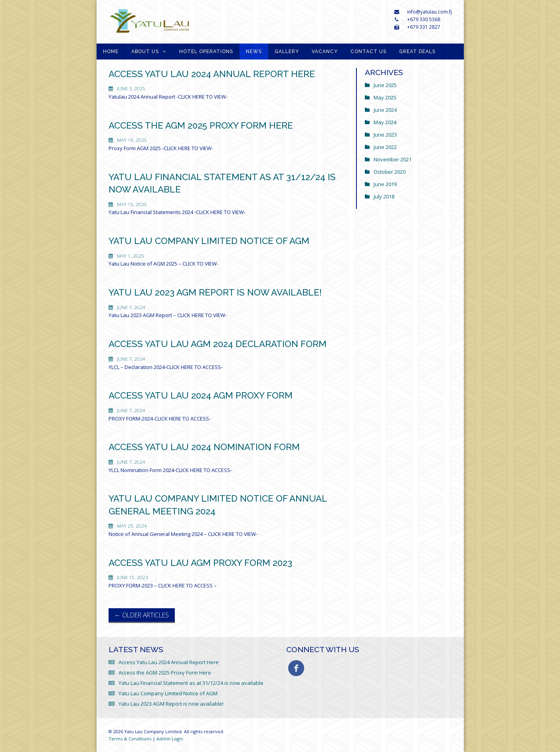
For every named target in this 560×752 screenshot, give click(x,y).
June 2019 (385, 184)
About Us (145, 52)
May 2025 (385, 97)
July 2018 (384, 196)
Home (111, 52)
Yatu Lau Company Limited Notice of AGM (209, 241)
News (254, 52)
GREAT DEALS (417, 52)
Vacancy (325, 52)
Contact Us (368, 52)
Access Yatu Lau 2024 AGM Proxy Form (201, 395)
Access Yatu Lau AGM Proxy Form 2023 (200, 563)
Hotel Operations (206, 52)
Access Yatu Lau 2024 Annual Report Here (212, 74)
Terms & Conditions (130, 739)
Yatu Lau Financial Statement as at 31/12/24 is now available (191, 683)
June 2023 (385, 135)
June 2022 (385, 147)
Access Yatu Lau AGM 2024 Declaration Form (218, 344)
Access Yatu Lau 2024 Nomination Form (204, 447)
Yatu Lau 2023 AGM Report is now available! (215, 292)
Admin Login (170, 739)
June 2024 (385, 110)
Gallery (287, 52)
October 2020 (390, 172)
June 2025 (385, 85)
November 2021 (393, 159)
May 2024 (385, 122)
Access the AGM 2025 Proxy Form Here (201, 125)
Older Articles (142, 615)
